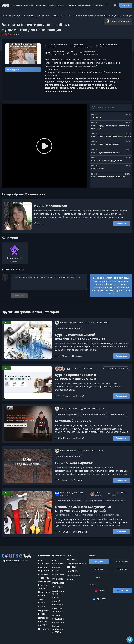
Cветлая (99, 569)
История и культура (43, 619)
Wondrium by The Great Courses (59, 594)
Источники (41, 5)
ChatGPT (42, 625)
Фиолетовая (122, 561)
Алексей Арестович (57, 603)
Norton (99, 577)
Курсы (61, 5)
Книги (51, 5)
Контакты (72, 560)
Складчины (99, 5)
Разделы (16, 5)
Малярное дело (115, 501)
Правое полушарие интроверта (58, 619)
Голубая (99, 561)
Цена (69, 556)
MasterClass (58, 583)
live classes (57, 579)
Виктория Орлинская (58, 610)
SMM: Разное (42, 601)
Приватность (73, 575)
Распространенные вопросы (76, 565)
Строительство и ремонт (84, 47)
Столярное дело (94, 501)
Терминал (122, 569)
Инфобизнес (44, 629)
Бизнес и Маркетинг (67, 414)
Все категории (44, 562)
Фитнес (42, 607)
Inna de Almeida (56, 569)
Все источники (58, 562)
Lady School (58, 575)
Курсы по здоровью (43, 587)
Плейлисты (72, 571)
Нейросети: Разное (44, 612)
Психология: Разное (44, 594)
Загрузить (13, 70)
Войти (126, 5)
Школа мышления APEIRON (58, 629)
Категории (29, 5)
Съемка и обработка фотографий (44, 578)
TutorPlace (57, 587)
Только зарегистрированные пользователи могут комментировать (49, 282)
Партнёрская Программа (79, 5)
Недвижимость (119, 414)
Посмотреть (121, 223)
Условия (71, 579)
